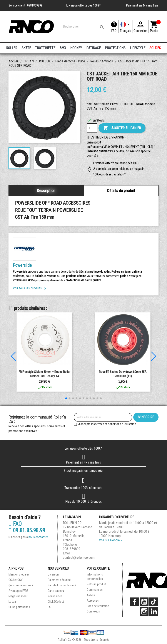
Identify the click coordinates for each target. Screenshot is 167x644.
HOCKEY (76, 48)
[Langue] (125, 27)
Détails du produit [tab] (121, 191)
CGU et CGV (16, 580)
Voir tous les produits (30, 288)
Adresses (93, 601)
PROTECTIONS (115, 48)
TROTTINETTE (45, 48)
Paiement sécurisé (59, 580)
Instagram (144, 611)
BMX (63, 48)
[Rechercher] (83, 27)
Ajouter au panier (122, 128)
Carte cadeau (56, 591)
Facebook (135, 602)
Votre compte (98, 568)
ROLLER (12, 48)
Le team (13, 602)
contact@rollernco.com (79, 558)
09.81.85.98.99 (27, 531)
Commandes (95, 590)
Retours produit (96, 584)
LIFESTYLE (138, 48)
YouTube (144, 602)
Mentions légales (19, 574)
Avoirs (91, 595)
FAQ (114, 31)
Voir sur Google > (111, 540)
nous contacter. (38, 537)
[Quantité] (92, 128)
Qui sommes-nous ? (21, 585)
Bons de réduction (98, 606)
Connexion (93, 611)
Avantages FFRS (18, 591)
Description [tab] (46, 191)
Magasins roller (18, 596)
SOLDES (155, 48)
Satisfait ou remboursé (62, 585)
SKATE (26, 48)
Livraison (53, 574)
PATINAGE (94, 48)
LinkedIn (154, 611)
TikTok (154, 602)
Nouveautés (55, 596)
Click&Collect (56, 602)
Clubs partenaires (19, 607)
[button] (97, 156)
